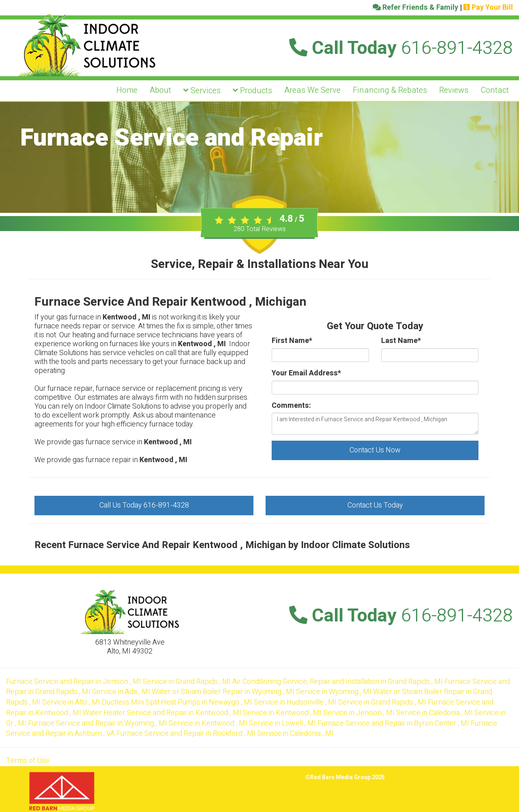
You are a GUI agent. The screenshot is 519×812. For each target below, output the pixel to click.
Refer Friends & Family (415, 7)
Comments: (291, 406)
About (160, 90)
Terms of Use (28, 761)
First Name (292, 341)
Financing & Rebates (390, 90)
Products (252, 91)
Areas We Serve (312, 90)
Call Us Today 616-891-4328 (144, 505)
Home (127, 90)
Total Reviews (260, 229)
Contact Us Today (375, 505)
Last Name (401, 341)
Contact (495, 90)
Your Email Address (306, 373)
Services (202, 91)
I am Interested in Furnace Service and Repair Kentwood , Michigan (375, 424)
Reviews (454, 90)
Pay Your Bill (488, 7)
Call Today (401, 48)
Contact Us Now (375, 450)
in (74, 682)
